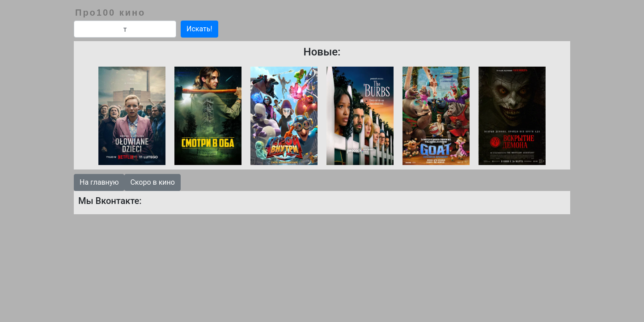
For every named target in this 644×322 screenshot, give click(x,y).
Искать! (199, 29)
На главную (99, 182)
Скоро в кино (152, 182)
